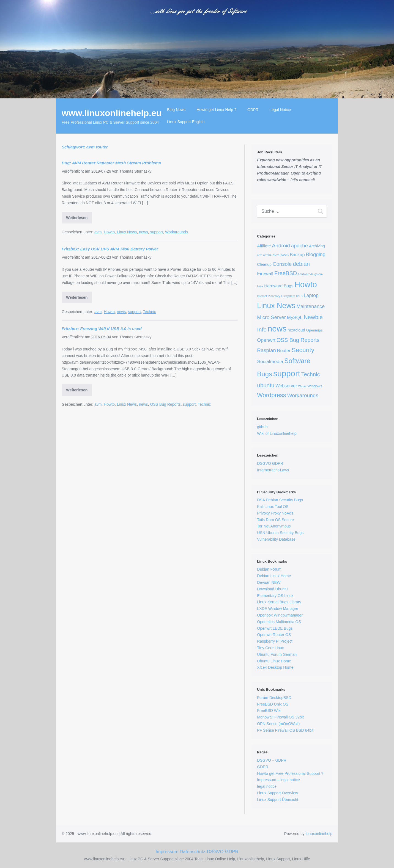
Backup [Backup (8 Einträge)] (297, 255)
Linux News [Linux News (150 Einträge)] (276, 306)
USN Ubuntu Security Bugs (280, 533)
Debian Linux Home (274, 576)
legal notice (267, 786)
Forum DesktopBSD (274, 698)
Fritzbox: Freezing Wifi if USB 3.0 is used (102, 329)
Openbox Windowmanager (280, 615)
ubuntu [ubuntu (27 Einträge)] (266, 385)
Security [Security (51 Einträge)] (303, 350)
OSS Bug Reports (165, 404)
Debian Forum (269, 569)
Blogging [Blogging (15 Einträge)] (316, 254)
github (262, 427)
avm (98, 232)
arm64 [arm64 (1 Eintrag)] (267, 255)
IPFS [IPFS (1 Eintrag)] (299, 296)
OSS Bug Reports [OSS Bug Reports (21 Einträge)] (298, 340)
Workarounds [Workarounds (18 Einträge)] (303, 395)
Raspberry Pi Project (275, 641)
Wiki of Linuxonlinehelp (277, 433)
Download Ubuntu (272, 589)
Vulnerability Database (276, 539)
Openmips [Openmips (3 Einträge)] (314, 330)
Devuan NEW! (269, 582)
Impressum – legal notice (278, 780)
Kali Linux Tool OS (273, 507)
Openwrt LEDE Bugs (275, 628)
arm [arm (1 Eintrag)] (259, 255)
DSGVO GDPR (270, 463)
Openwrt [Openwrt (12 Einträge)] (266, 340)
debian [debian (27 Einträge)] (301, 264)
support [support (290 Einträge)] (287, 373)
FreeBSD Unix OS (273, 704)
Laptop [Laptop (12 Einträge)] (311, 295)
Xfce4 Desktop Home (275, 667)
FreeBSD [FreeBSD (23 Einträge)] (286, 273)
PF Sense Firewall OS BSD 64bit (285, 730)
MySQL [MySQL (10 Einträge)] (295, 318)
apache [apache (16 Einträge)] (299, 246)
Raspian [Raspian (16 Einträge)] (266, 350)
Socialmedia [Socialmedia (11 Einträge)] (270, 361)
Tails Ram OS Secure (275, 520)
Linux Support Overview (277, 793)
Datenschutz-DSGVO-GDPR (209, 852)
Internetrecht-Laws (273, 470)
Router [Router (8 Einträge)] (284, 350)
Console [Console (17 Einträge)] (282, 264)
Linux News (127, 232)
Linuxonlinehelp (319, 834)
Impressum (167, 852)
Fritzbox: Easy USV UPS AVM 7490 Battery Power (110, 249)
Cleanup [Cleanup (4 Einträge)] (264, 264)
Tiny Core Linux (270, 648)
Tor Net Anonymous (274, 526)
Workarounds (177, 232)
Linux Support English (186, 122)
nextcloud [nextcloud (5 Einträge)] (296, 330)
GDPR (253, 110)
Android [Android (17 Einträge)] (281, 246)
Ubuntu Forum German (277, 654)
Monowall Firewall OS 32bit (280, 717)
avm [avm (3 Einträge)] (276, 255)
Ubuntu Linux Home (274, 661)
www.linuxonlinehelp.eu (112, 113)
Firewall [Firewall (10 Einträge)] (265, 274)
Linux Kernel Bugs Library (279, 602)
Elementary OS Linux (275, 596)
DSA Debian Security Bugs (280, 500)
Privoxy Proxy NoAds (275, 513)
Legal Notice (280, 110)
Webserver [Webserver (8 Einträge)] (286, 386)
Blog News (176, 110)
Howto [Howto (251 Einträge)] (306, 284)
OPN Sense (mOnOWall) (278, 724)
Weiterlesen (77, 218)
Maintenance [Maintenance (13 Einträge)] (310, 306)
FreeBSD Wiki (269, 711)
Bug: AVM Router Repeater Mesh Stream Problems (111, 163)
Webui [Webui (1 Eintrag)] (302, 386)
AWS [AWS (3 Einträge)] (285, 255)
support (156, 232)
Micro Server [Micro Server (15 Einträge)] (271, 317)
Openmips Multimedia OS (279, 622)
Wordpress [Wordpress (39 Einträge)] (271, 395)
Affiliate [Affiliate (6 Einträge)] (264, 246)
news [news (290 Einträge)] (277, 329)
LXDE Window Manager (277, 609)
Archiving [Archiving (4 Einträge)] (317, 246)
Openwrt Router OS (274, 635)
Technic (149, 312)
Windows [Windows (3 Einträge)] (315, 386)
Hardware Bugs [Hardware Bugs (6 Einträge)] (279, 286)
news (143, 232)
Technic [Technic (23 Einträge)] (311, 374)
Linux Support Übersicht (277, 800)
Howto (109, 232)
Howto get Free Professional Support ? (290, 773)
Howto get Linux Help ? (216, 110)
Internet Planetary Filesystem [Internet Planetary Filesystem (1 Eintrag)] (276, 296)
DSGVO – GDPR (272, 760)
